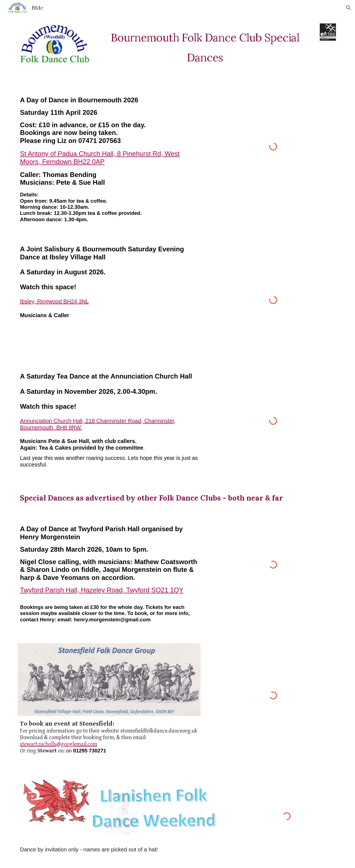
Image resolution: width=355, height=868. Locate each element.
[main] (205, 45)
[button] (348, 8)
